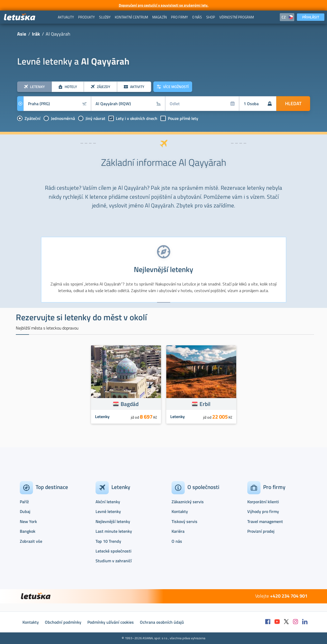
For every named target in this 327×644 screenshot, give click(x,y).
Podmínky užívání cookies (111, 622)
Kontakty (180, 511)
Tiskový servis (184, 521)
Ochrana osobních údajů (162, 622)
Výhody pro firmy (263, 511)
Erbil (205, 404)
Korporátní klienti (263, 502)
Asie (22, 34)
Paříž (24, 502)
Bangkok (28, 531)
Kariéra (178, 531)
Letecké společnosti (113, 551)
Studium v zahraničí (114, 561)
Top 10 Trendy (108, 541)
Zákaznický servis (188, 502)
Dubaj (25, 511)
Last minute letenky (114, 531)
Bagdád (130, 404)
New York (28, 521)
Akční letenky (108, 502)
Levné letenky (108, 511)
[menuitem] (66, 17)
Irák (36, 34)
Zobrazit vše (31, 541)
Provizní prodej (261, 531)
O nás (177, 541)
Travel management (265, 521)
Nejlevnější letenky (113, 521)
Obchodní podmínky (63, 622)
